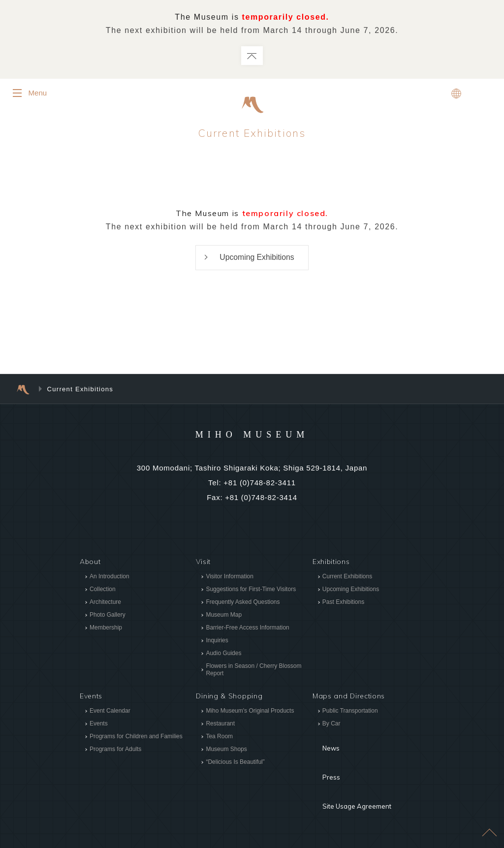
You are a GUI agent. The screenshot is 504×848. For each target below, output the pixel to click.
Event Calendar (110, 712)
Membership (106, 628)
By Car (331, 724)
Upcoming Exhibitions (257, 258)
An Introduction (110, 577)
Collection (103, 590)
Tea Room (219, 737)
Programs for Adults (115, 750)
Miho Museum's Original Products (250, 712)
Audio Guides (223, 654)
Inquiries (217, 641)
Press (322, 757)
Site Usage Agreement (352, 772)
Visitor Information (230, 577)
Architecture (105, 603)
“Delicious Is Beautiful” (235, 763)
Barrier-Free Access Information (247, 628)
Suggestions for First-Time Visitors (251, 590)
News (322, 742)
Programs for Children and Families (136, 737)
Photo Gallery (108, 616)
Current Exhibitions (347, 577)
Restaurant (220, 724)
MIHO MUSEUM (252, 435)
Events (99, 724)
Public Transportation (350, 712)
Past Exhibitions (343, 603)
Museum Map (224, 616)
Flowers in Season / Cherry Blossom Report (253, 671)
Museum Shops (226, 750)
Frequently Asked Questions (243, 603)
